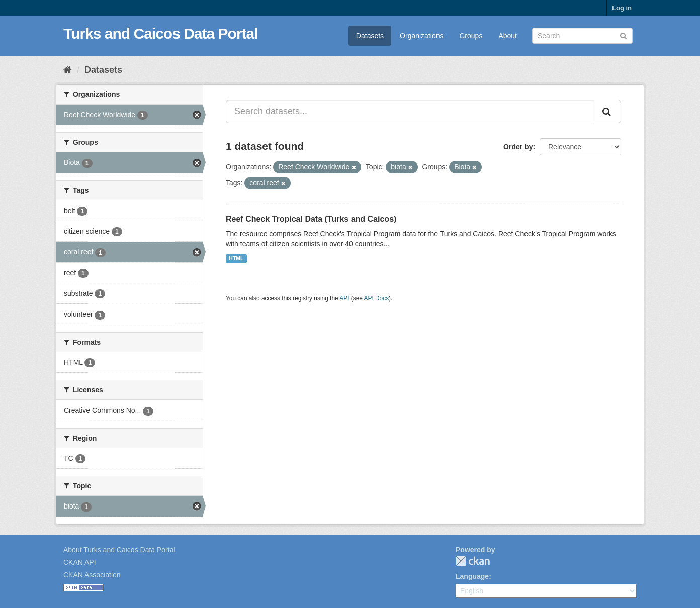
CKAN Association (92, 575)
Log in (622, 8)
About (508, 36)
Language (472, 576)
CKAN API (80, 562)
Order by (518, 147)
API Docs (377, 298)
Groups (471, 36)
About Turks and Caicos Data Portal (119, 550)
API (344, 298)
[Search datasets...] (410, 112)
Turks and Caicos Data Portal (161, 33)
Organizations (421, 36)
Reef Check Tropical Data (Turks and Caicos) (311, 219)
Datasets (370, 36)
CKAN (473, 561)
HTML (236, 258)
